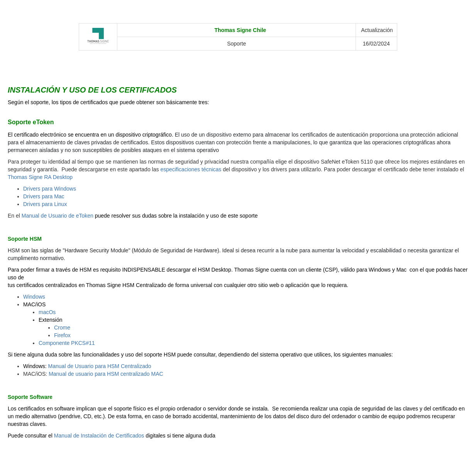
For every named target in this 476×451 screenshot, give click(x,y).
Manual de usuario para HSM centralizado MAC (106, 374)
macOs (47, 312)
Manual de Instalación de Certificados (99, 436)
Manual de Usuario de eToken (58, 216)
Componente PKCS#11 (67, 343)
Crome (62, 328)
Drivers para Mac (44, 196)
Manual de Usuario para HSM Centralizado (100, 366)
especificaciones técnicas (191, 169)
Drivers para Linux (45, 204)
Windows (34, 297)
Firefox (62, 335)
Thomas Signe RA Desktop (40, 177)
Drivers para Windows (50, 189)
